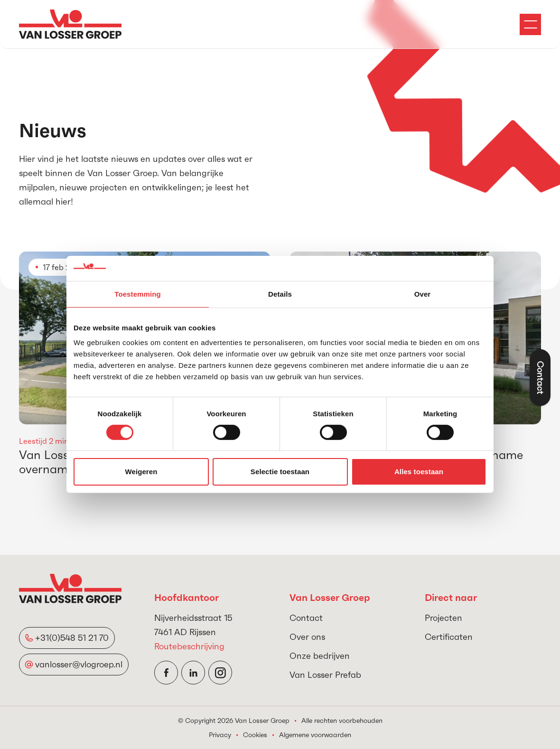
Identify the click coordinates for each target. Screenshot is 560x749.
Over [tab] (423, 294)
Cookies (255, 735)
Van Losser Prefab (325, 675)
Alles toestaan (419, 472)
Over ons (307, 637)
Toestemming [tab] (138, 294)
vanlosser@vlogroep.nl (79, 664)
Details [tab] (280, 294)
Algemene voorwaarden (315, 735)
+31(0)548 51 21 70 (72, 638)
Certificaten (449, 637)
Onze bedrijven (320, 656)
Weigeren (141, 472)
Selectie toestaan (280, 472)
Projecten (443, 618)
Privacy (220, 735)
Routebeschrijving (189, 646)
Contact (306, 618)
